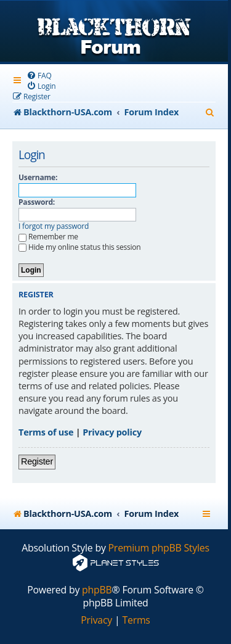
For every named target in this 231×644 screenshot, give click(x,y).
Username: (38, 177)
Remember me (48, 237)
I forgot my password (54, 226)
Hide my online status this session (80, 247)
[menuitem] (39, 76)
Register (37, 461)
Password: (37, 202)
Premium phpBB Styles (159, 548)
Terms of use (46, 432)
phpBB (97, 590)
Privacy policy (112, 432)
